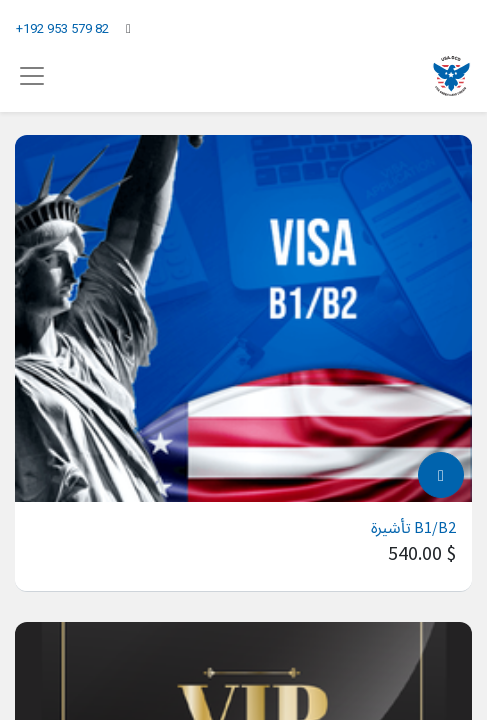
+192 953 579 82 (62, 28)
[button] (441, 475)
